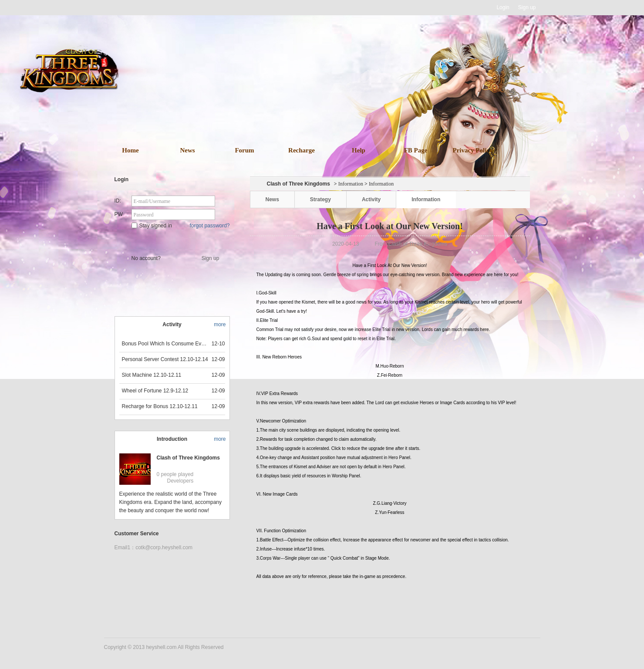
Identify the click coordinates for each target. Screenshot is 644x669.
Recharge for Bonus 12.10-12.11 (160, 406)
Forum (244, 150)
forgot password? (209, 226)
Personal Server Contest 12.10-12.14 (165, 359)
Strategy (320, 199)
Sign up (527, 7)
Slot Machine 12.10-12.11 (152, 375)
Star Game (173, 240)
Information (351, 184)
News (187, 150)
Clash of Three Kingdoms (188, 458)
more (220, 324)
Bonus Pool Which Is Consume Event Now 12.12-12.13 (165, 344)
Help (359, 150)
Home (130, 150)
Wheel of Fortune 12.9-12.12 (155, 391)
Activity (371, 199)
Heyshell (132, 8)
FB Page (416, 150)
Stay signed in (152, 226)
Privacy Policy (472, 150)
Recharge (302, 150)
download (335, 104)
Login (503, 7)
